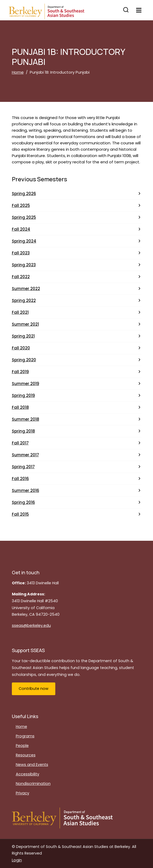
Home (18, 72)
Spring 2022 (24, 300)
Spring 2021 (23, 336)
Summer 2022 (26, 289)
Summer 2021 (25, 324)
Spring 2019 (23, 395)
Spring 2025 (24, 217)
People (22, 746)
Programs (25, 736)
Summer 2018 (26, 419)
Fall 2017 (20, 443)
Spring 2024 (24, 241)
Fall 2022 (21, 277)
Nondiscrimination (33, 784)
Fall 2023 (21, 253)
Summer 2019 (26, 384)
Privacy (23, 793)
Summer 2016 (26, 490)
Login (17, 860)
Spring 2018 (23, 431)
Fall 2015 (20, 514)
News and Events (32, 765)
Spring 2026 (24, 194)
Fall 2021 (20, 312)
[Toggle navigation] (139, 10)
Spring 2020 (24, 360)
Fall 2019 (20, 372)
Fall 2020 (21, 348)
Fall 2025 (21, 205)
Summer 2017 (25, 455)
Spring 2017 (23, 467)
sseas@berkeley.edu (31, 625)
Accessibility (28, 774)
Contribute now (34, 689)
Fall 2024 (21, 229)
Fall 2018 (20, 407)
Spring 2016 (23, 502)
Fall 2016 (20, 479)
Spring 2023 (24, 265)
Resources (26, 755)
